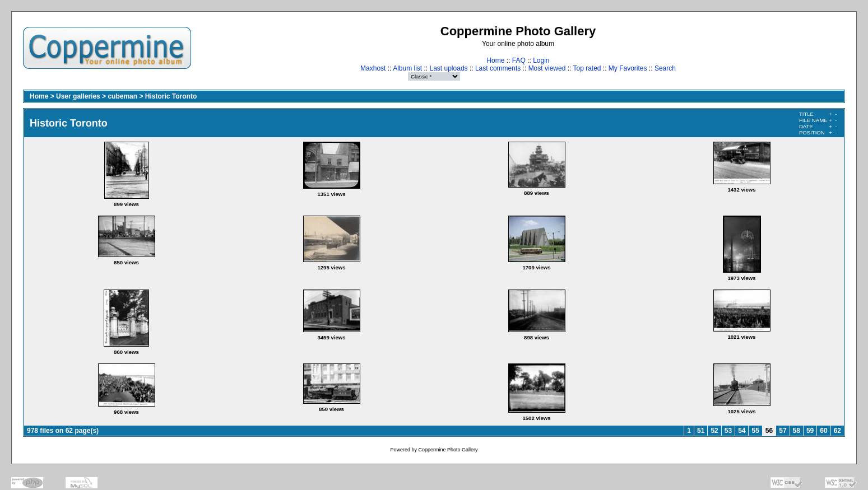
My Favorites (628, 68)
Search (665, 68)
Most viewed (547, 68)
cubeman (122, 96)
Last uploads (449, 68)
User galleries (78, 96)
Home (495, 60)
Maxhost (373, 68)
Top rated (587, 68)
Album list (407, 68)
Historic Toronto (171, 96)
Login (541, 60)
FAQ (519, 60)
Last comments (498, 68)
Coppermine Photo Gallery (448, 450)
